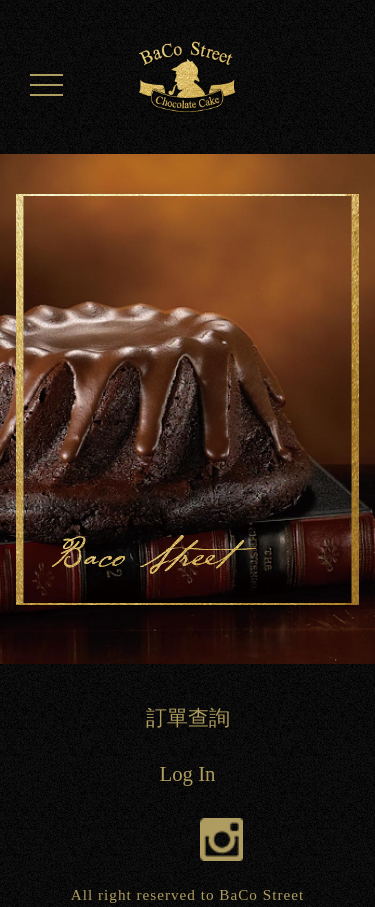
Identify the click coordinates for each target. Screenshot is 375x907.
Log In (187, 773)
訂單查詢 (188, 717)
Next (345, 418)
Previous (30, 418)
